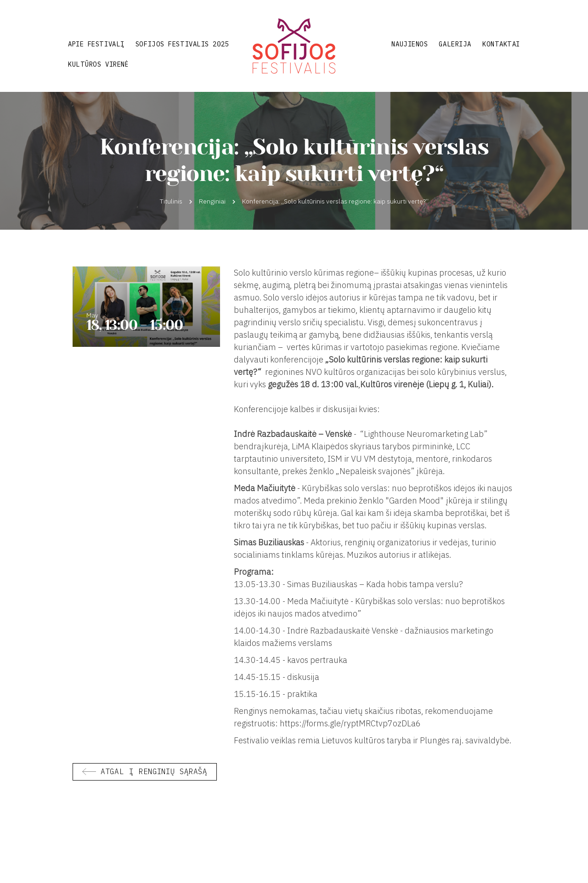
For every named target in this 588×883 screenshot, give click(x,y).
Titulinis (171, 201)
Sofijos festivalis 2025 (182, 44)
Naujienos (410, 44)
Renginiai (212, 201)
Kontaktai (501, 44)
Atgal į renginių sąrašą (154, 771)
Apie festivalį (96, 44)
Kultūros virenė (98, 64)
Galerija (455, 44)
